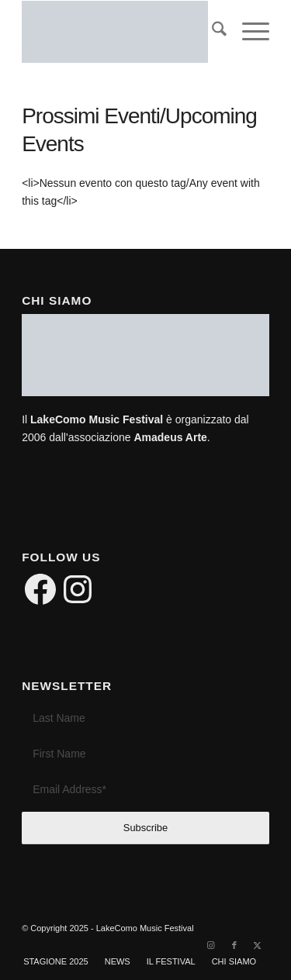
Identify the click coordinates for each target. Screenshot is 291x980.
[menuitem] (211, 32)
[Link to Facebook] (234, 945)
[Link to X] (258, 945)
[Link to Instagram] (211, 945)
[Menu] (248, 32)
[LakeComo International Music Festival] (121, 32)
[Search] (211, 32)
